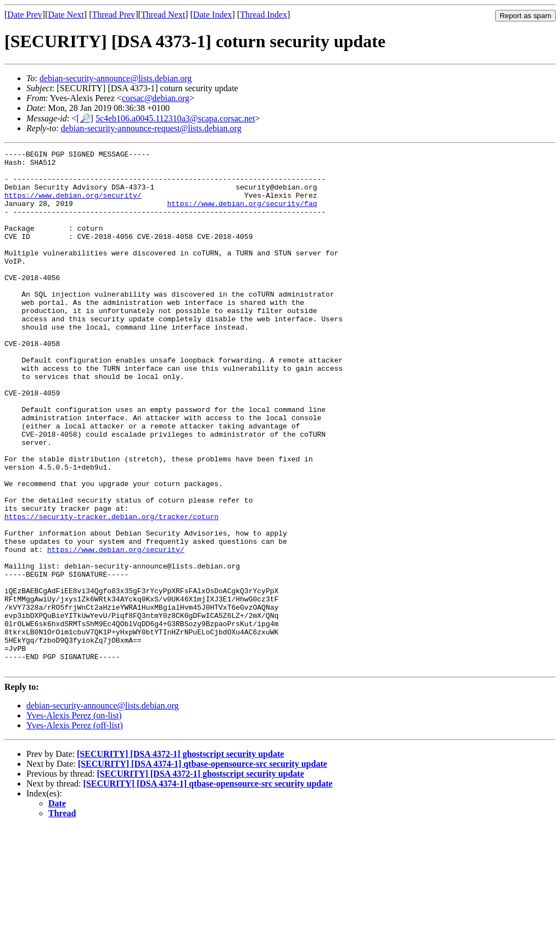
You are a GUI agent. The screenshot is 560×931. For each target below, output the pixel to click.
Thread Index (264, 15)
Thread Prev (113, 15)
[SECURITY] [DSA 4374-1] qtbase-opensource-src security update (203, 868)
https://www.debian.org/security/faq (242, 215)
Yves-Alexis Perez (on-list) (74, 819)
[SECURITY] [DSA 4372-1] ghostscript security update (180, 858)
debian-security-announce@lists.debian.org (116, 78)
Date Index (213, 15)
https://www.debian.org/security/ (73, 205)
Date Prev (25, 15)
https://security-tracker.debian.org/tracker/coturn (111, 590)
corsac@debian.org (156, 98)
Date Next (66, 15)
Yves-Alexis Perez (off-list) (75, 829)
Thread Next (163, 15)
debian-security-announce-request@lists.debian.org (151, 128)
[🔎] (85, 118)
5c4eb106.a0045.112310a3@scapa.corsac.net (175, 118)
